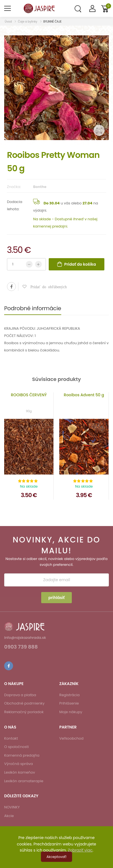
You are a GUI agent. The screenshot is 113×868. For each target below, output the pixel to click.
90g (29, 411)
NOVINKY (12, 807)
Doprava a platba (20, 695)
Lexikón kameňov (20, 772)
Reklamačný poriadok (24, 712)
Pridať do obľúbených (47, 287)
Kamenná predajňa (22, 755)
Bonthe (40, 187)
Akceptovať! (56, 857)
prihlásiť (57, 598)
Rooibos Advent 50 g (84, 395)
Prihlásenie (69, 703)
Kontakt (11, 738)
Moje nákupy (71, 712)
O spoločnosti (16, 747)
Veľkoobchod (71, 738)
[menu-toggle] (8, 8)
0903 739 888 (21, 647)
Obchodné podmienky (24, 703)
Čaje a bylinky (28, 22)
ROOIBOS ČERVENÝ (29, 395)
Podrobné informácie (33, 308)
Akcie (9, 816)
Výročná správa (19, 764)
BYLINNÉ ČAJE (53, 22)
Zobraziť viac (80, 850)
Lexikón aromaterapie (24, 781)
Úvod (9, 22)
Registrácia (69, 695)
